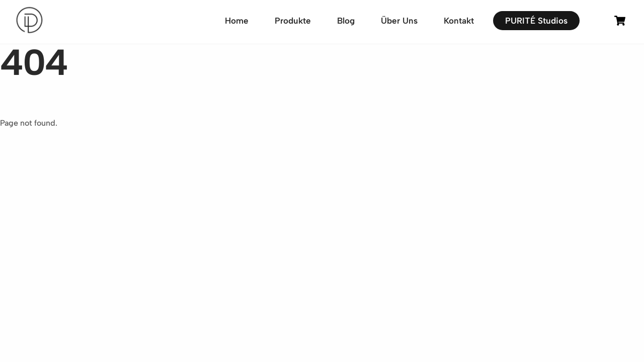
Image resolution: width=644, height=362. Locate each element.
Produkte (293, 21)
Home (237, 21)
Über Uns (399, 21)
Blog (346, 21)
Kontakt (459, 21)
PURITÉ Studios (536, 21)
